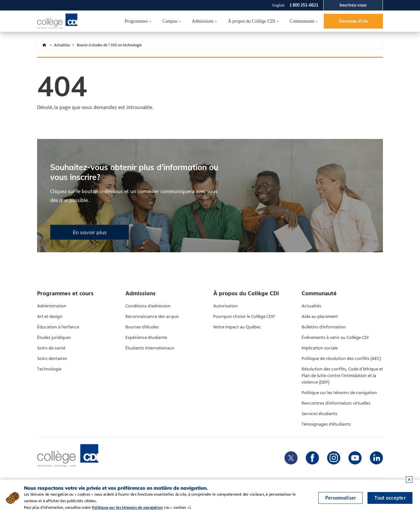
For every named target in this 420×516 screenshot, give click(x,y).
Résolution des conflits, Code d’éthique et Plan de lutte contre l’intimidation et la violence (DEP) (342, 376)
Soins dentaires (52, 359)
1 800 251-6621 (304, 5)
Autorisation (226, 306)
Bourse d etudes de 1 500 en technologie (109, 45)
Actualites (62, 45)
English (278, 5)
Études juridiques (54, 338)
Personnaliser (341, 498)
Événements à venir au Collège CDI (335, 338)
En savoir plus (90, 232)
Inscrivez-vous (353, 5)
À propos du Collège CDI (252, 21)
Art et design (50, 317)
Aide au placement (320, 317)
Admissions (203, 21)
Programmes (136, 21)
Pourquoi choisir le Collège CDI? (244, 317)
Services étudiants (319, 414)
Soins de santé (51, 348)
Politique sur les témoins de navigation (339, 393)
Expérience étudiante (146, 338)
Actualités (311, 306)
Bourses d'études (142, 327)
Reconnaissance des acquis (152, 317)
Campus (170, 21)
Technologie (49, 369)
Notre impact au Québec (237, 327)
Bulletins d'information (324, 327)
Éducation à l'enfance (58, 327)
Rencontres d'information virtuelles (336, 403)
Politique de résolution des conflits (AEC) (341, 359)
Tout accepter (390, 498)
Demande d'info (354, 21)
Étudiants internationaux (150, 348)
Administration (52, 306)
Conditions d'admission (148, 306)
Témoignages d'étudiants (326, 424)
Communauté (302, 21)
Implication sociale (320, 348)
